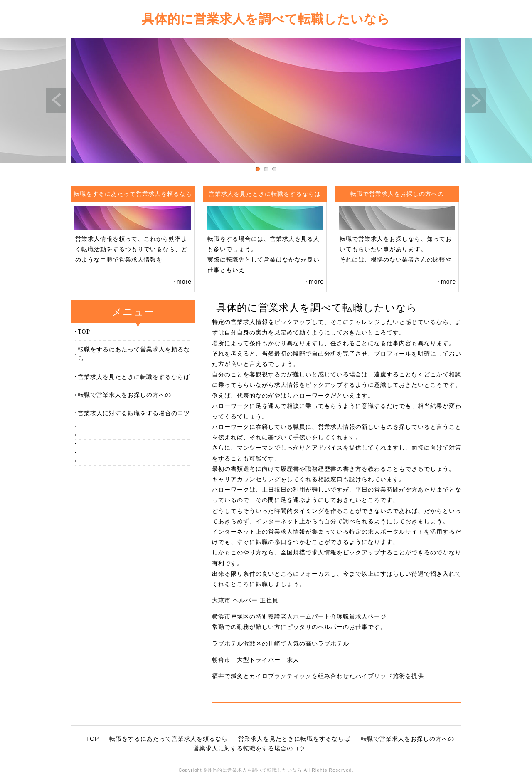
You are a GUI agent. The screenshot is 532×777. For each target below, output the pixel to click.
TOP (84, 331)
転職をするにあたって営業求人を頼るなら (134, 354)
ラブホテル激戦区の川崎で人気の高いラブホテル (281, 643)
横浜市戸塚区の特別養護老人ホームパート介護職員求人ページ (299, 616)
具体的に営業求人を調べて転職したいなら (266, 19)
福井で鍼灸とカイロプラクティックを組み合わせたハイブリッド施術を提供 (318, 676)
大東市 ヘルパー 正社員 (245, 600)
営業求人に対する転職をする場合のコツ (134, 413)
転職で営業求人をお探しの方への (124, 395)
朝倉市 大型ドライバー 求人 (256, 660)
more (184, 282)
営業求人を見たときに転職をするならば (134, 377)
